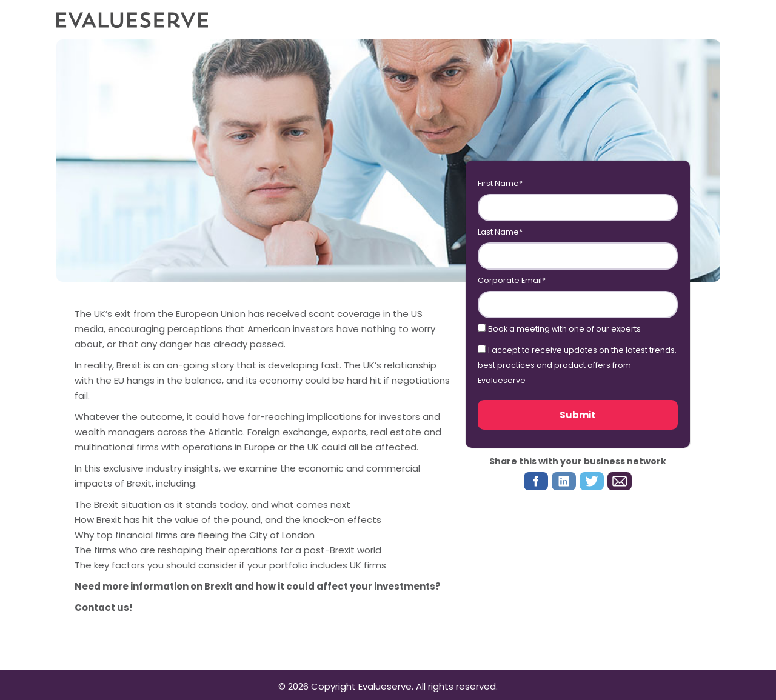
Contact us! (103, 608)
